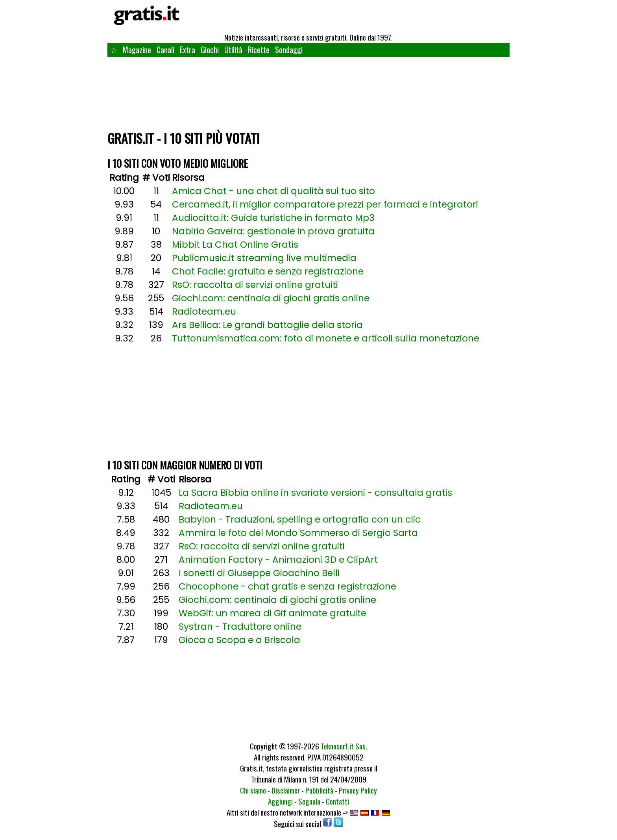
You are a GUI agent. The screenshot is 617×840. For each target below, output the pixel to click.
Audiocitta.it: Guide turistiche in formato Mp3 (273, 218)
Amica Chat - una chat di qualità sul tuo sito (273, 191)
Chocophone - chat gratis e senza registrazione (287, 586)
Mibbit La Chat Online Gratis (235, 245)
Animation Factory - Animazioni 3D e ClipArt (278, 560)
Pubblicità (319, 790)
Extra (188, 50)
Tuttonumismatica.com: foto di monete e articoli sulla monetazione (326, 338)
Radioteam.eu (204, 312)
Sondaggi (289, 50)
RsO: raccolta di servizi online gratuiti (255, 285)
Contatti (337, 801)
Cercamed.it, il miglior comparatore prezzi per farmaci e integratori (325, 204)
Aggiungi (280, 801)
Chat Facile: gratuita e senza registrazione (268, 271)
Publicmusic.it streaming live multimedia (264, 258)
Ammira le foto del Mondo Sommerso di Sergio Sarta (298, 533)
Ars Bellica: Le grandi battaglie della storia (267, 325)
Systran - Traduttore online (240, 627)
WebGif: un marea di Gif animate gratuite (272, 613)
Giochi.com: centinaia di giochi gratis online (271, 298)
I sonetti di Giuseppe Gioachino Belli (259, 573)
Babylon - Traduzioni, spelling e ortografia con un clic (300, 519)
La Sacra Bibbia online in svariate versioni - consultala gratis (315, 493)
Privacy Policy (358, 790)
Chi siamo (253, 790)
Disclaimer (286, 790)
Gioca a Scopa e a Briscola (239, 640)
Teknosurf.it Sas (343, 746)
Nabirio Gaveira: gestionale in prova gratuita (273, 231)
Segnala (309, 801)
